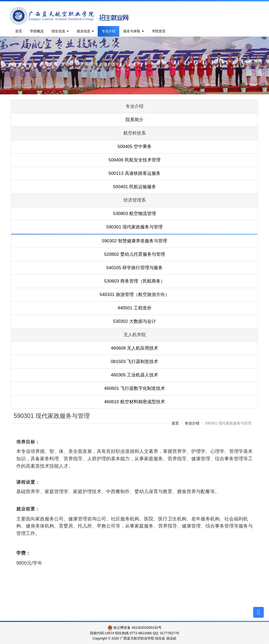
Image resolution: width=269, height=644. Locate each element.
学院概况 (37, 31)
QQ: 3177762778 (166, 633)
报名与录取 (134, 31)
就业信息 (85, 31)
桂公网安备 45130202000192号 (134, 628)
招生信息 (60, 31)
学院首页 (159, 31)
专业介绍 (108, 31)
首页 (19, 31)
